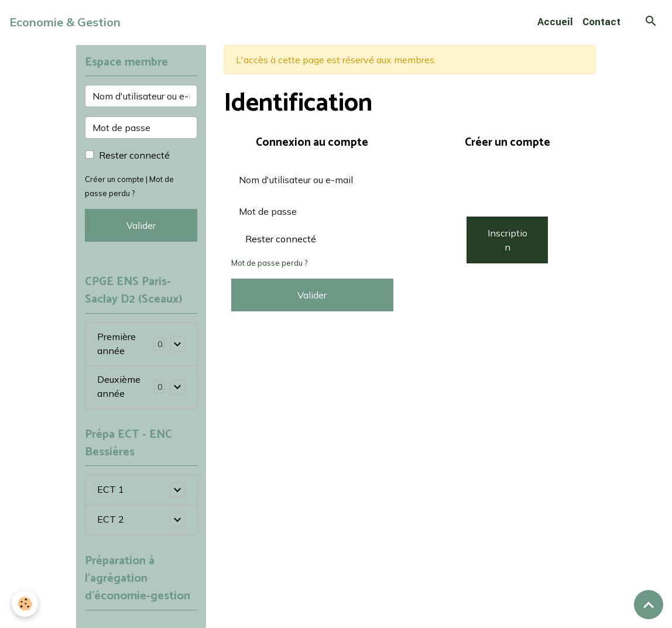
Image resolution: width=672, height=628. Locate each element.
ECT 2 (111, 520)
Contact (601, 22)
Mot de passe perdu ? (269, 263)
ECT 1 (111, 490)
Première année (116, 344)
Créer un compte (114, 179)
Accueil (555, 22)
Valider (312, 295)
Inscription (508, 240)
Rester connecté (281, 239)
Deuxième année (119, 387)
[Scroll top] (649, 605)
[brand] (65, 22)
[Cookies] (25, 604)
